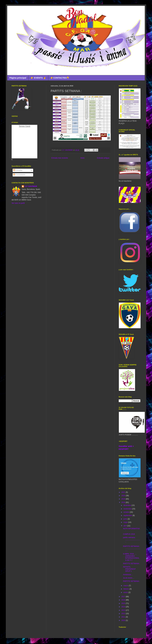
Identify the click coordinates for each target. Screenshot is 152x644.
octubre (127, 512)
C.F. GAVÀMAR (31, 186)
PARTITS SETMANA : (132, 564)
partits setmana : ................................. (132, 540)
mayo (126, 522)
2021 (124, 492)
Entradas (18, 170)
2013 (124, 610)
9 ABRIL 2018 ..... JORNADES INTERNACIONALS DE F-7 (131, 557)
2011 (124, 617)
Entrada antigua (103, 158)
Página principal (18, 78)
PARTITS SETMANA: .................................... (132, 548)
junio (126, 519)
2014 (124, 607)
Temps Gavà (25, 126)
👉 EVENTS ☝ (38, 78)
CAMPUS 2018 (129, 534)
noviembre (128, 509)
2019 (124, 499)
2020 (124, 496)
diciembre (127, 505)
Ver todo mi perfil (18, 203)
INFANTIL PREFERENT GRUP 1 (129, 569)
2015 (124, 603)
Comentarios (19, 175)
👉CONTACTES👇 (60, 78)
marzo (126, 586)
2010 (124, 620)
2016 (124, 600)
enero (126, 592)
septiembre (128, 515)
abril (125, 526)
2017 (124, 597)
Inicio (83, 158)
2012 (124, 614)
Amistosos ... (128, 575)
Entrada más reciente (60, 158)
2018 (124, 502)
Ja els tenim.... (129, 578)
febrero (126, 589)
